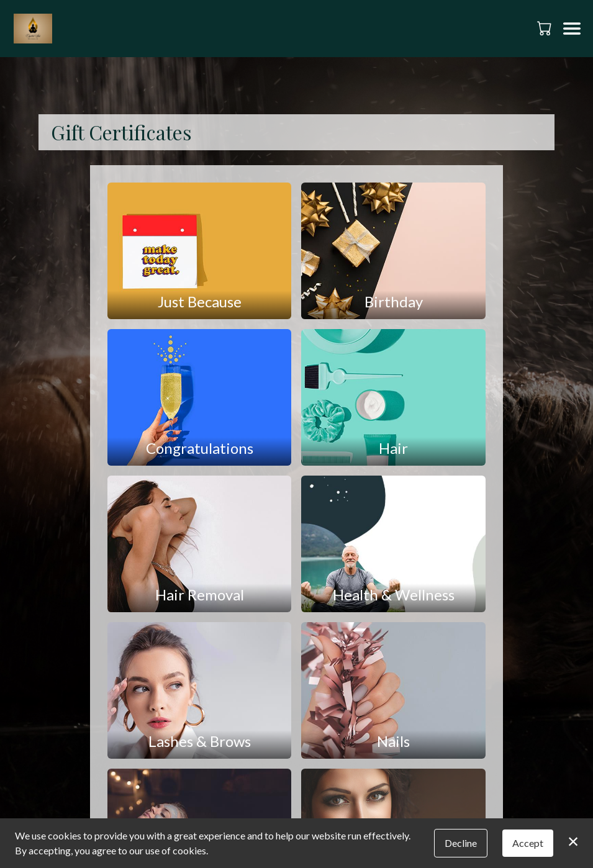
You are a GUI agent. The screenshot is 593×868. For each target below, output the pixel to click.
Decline (461, 843)
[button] (545, 28)
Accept (528, 843)
